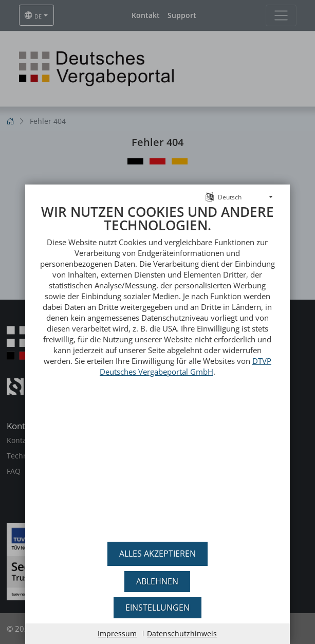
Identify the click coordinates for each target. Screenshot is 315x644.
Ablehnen (157, 581)
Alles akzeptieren (157, 554)
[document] (157, 367)
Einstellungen (157, 608)
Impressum (117, 633)
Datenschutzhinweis (182, 633)
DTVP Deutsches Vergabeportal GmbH (186, 361)
